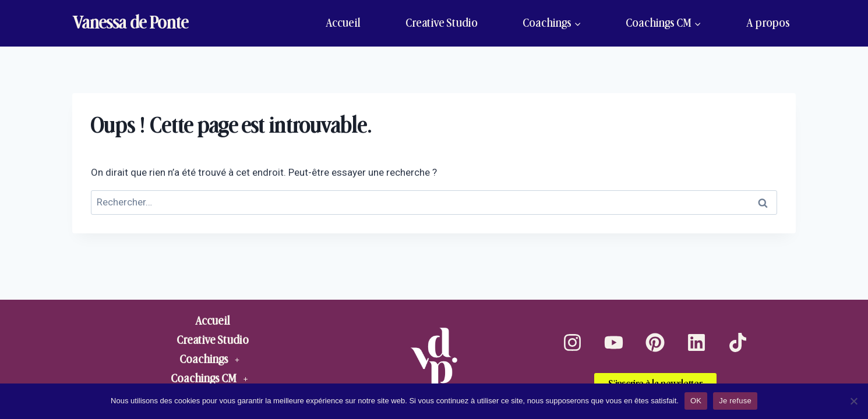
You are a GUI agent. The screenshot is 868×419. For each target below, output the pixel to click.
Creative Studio (442, 23)
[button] (213, 359)
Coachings (213, 359)
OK (696, 401)
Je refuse (735, 401)
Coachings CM (212, 379)
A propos (768, 23)
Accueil (343, 23)
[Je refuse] (853, 401)
